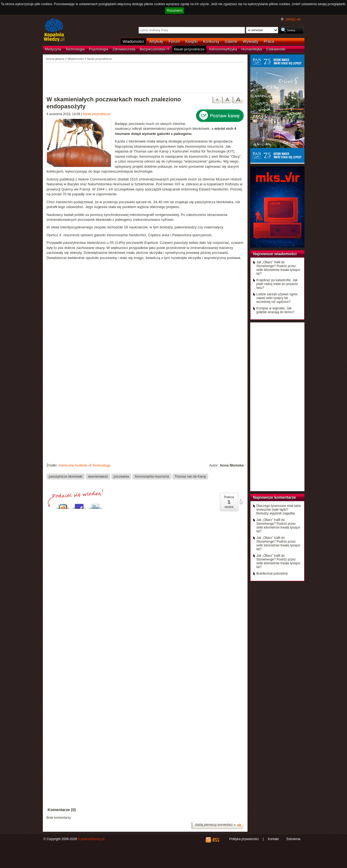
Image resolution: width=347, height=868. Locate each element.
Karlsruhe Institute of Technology (84, 465)
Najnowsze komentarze (275, 497)
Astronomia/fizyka (223, 49)
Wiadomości (133, 41)
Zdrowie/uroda (124, 49)
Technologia (75, 49)
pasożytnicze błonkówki (66, 477)
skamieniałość (98, 477)
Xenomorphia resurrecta (152, 477)
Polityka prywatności (244, 839)
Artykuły (156, 41)
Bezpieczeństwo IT (155, 49)
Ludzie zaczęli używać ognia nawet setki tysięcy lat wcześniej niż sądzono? (277, 298)
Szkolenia (293, 839)
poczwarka (121, 477)
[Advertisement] (145, 77)
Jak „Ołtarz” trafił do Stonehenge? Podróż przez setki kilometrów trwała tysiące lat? (278, 268)
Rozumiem (174, 11)
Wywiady (251, 41)
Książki (192, 41)
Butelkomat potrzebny (272, 574)
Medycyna (53, 49)
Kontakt (273, 839)
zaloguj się (293, 19)
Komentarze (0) (62, 810)
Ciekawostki (276, 49)
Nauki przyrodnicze (189, 49)
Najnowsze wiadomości (275, 254)
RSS (216, 840)
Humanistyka (252, 49)
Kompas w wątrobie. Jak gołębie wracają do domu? (275, 310)
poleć (241, 502)
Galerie (231, 41)
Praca (269, 41)
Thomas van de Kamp (190, 477)
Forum (174, 41)
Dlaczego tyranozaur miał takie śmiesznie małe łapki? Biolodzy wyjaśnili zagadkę (279, 510)
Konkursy (211, 41)
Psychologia (99, 49)
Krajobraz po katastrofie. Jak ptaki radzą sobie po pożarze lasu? (277, 284)
